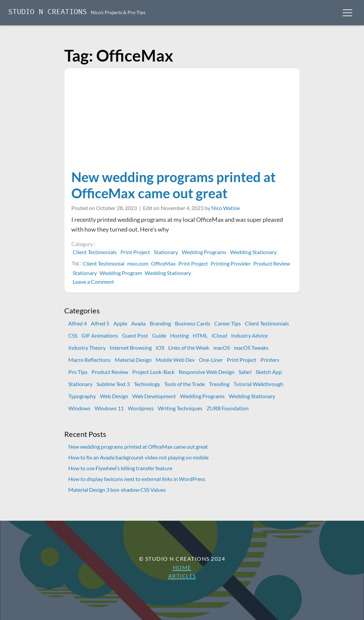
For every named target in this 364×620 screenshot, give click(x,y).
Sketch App (269, 372)
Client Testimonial (104, 263)
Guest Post (135, 335)
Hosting (179, 335)
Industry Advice (249, 335)
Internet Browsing (131, 348)
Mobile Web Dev (175, 360)
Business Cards (193, 323)
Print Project (135, 252)
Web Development (154, 396)
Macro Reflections (89, 360)
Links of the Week (189, 348)
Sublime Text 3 (113, 384)
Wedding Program (121, 273)
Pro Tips (78, 372)
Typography (82, 396)
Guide (159, 335)
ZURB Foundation (228, 408)
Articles (182, 576)
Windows (79, 408)
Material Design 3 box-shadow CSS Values (117, 490)
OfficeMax (163, 263)
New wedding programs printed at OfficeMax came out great (173, 185)
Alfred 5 (100, 323)
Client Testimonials (95, 252)
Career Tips (228, 323)
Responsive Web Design (207, 372)
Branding (160, 323)
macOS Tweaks (251, 348)
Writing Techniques (180, 408)
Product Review (272, 263)
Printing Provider (231, 263)
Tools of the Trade (185, 384)
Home (182, 567)
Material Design (133, 360)
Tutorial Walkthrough (258, 384)
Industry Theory (87, 348)
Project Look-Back (153, 372)
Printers (270, 360)
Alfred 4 (78, 323)
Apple (120, 323)
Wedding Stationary (253, 252)
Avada (138, 323)
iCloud (219, 335)
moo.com (138, 263)
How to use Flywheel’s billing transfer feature (120, 468)
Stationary (166, 252)
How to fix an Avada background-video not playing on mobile (138, 457)
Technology (147, 384)
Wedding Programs (204, 252)
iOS (160, 348)
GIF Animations (100, 335)
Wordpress (141, 408)
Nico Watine (226, 208)
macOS (222, 348)
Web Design (114, 396)
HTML (200, 335)
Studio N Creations (47, 12)
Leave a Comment (94, 282)
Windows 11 (109, 408)
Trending (219, 384)
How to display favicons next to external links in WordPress (137, 479)
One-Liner (211, 360)
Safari (245, 372)
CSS (73, 335)
